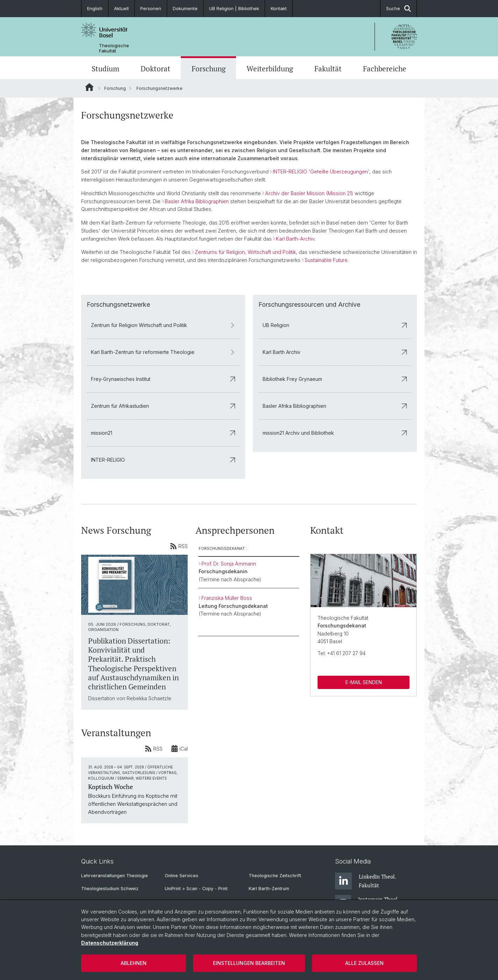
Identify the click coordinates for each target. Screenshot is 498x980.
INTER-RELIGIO (163, 459)
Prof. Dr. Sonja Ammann (229, 563)
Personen (151, 8)
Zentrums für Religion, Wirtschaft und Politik (245, 252)
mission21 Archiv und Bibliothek (335, 432)
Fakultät (328, 69)
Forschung (209, 69)
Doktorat (155, 69)
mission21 (163, 432)
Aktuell (121, 8)
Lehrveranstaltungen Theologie (115, 876)
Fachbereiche (385, 69)
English (95, 8)
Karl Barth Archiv (335, 352)
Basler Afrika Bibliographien (197, 201)
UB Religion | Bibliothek (234, 8)
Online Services (182, 876)
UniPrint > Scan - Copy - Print (196, 889)
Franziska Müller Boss (227, 598)
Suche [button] (399, 9)
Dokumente (185, 8)
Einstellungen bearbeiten (249, 963)
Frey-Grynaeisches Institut (163, 379)
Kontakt (279, 8)
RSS (179, 546)
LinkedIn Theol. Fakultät (365, 881)
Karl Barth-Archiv (295, 239)
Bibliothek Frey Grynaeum (335, 379)
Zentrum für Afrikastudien (163, 406)
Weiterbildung (270, 69)
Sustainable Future (326, 260)
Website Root (89, 87)
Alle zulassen (364, 963)
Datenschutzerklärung (110, 943)
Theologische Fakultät (114, 48)
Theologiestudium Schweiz (110, 889)
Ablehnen (134, 963)
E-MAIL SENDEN (363, 682)
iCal (179, 748)
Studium (105, 69)
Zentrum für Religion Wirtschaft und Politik (163, 325)
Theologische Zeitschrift (275, 876)
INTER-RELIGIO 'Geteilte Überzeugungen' (321, 172)
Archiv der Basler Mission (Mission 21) (309, 193)
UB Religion (335, 325)
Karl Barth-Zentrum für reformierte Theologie (163, 352)
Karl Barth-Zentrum (269, 889)
